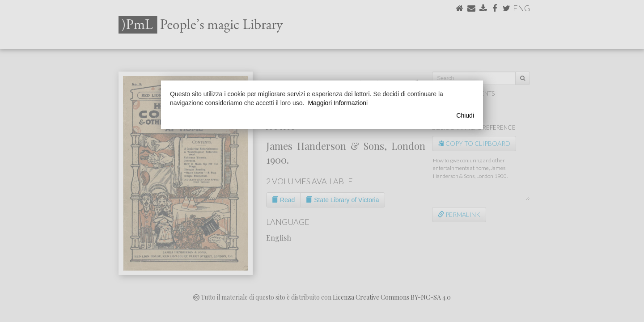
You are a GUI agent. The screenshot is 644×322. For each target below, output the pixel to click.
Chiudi (465, 115)
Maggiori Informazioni (338, 103)
